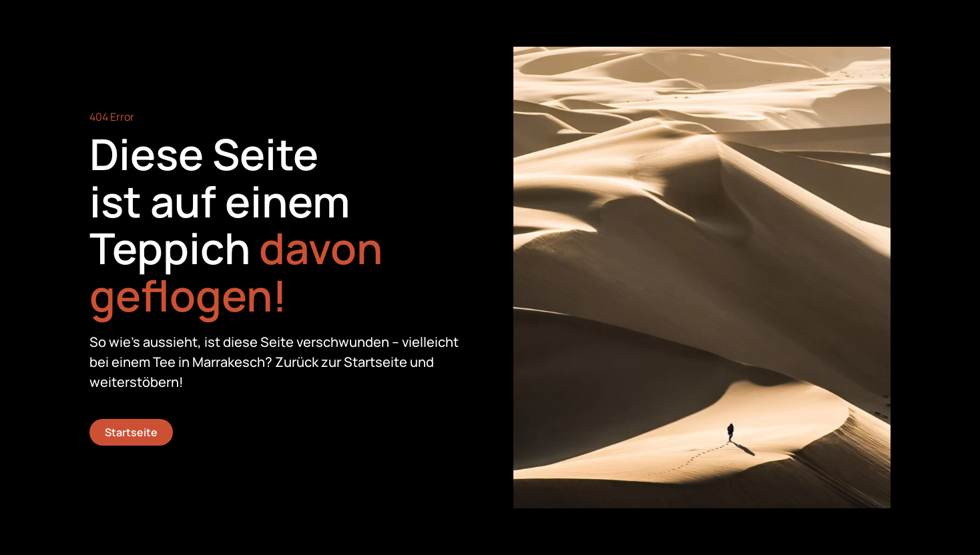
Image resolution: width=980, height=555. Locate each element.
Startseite (131, 432)
